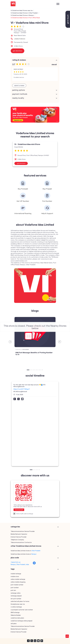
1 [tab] (27, 370)
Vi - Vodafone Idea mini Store (27, 144)
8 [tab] (40, 370)
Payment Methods (20, 94)
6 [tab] (37, 370)
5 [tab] (35, 370)
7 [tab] (38, 370)
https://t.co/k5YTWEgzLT (22, 389)
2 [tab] (30, 370)
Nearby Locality (18, 98)
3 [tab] (32, 370)
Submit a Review (19, 85)
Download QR (19, 510)
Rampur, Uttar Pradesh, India (20, 564)
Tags (13, 569)
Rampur (34, 554)
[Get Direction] (34, 564)
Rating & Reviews (19, 60)
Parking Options (19, 90)
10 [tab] (43, 370)
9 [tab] (41, 370)
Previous (10, 342)
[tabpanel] (35, 154)
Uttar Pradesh (36, 551)
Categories (15, 527)
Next (60, 342)
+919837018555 (20, 39)
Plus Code (15, 558)
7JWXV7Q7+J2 (16, 562)
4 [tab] (33, 370)
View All (54, 64)
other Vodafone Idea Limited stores (26, 546)
